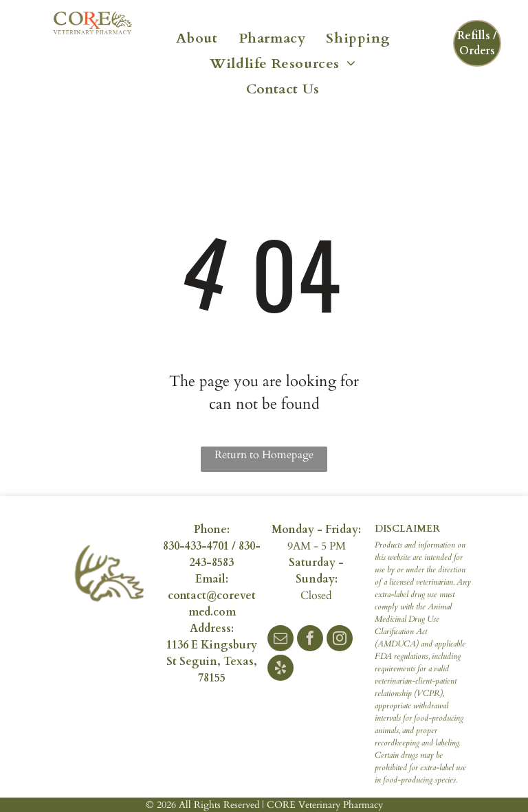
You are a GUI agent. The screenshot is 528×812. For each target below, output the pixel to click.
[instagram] (340, 640)
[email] (280, 640)
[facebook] (310, 640)
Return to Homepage (264, 455)
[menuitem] (197, 37)
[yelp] (280, 669)
